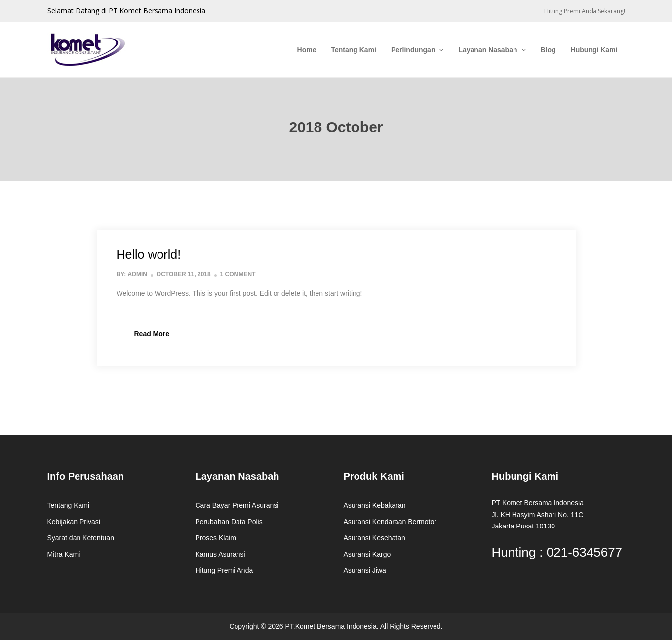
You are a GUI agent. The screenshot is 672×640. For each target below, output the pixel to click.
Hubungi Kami (594, 50)
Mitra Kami (64, 554)
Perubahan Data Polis (229, 522)
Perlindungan (413, 50)
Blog (548, 50)
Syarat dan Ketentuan (81, 538)
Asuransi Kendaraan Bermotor (390, 522)
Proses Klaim (216, 538)
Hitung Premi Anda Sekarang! (585, 11)
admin (138, 274)
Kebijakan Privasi (74, 522)
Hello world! (149, 254)
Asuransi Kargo (367, 554)
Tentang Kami (354, 50)
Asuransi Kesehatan (375, 538)
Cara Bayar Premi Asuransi (237, 505)
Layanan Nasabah (488, 50)
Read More (152, 334)
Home (307, 50)
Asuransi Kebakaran (375, 505)
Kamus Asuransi (220, 554)
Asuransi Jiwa (365, 570)
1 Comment (238, 274)
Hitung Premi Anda (224, 570)
